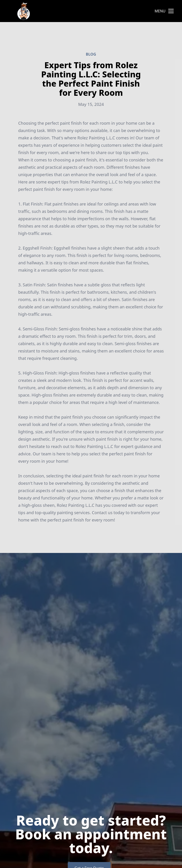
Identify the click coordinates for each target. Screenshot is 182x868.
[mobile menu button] (171, 11)
